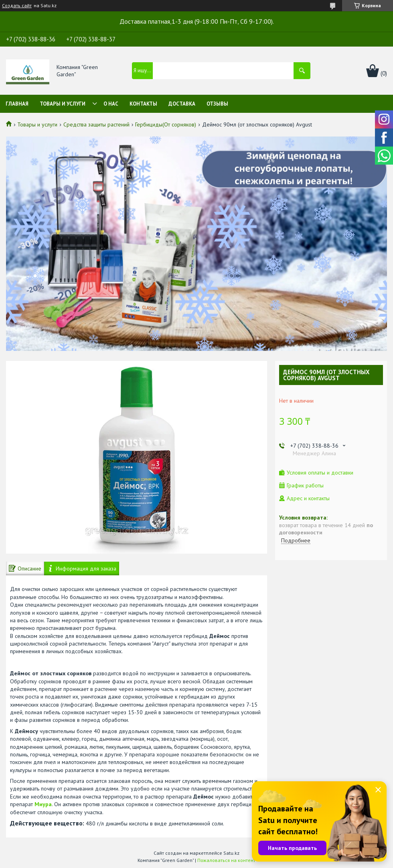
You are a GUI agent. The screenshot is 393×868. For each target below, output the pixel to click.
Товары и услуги (63, 104)
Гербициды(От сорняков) (166, 124)
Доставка (182, 104)
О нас (111, 104)
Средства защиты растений (96, 124)
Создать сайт (17, 6)
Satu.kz (231, 853)
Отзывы (217, 104)
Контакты (143, 104)
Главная (17, 104)
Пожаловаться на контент (226, 860)
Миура (43, 804)
